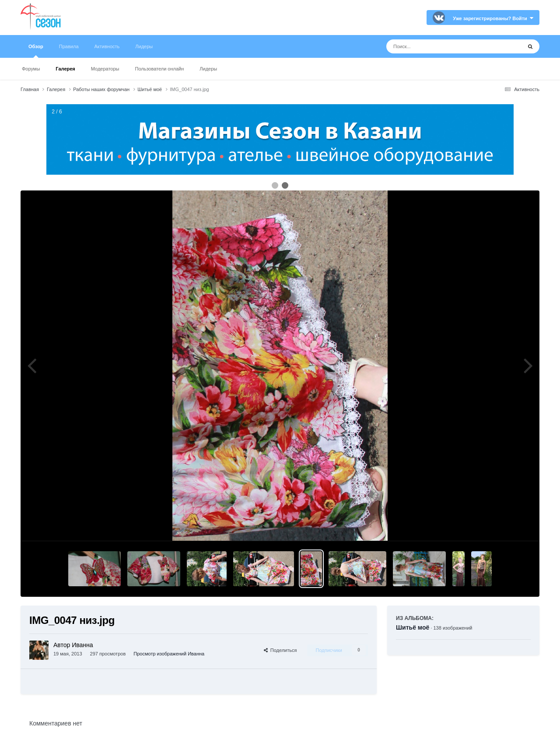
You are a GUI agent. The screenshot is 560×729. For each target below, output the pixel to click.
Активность (107, 46)
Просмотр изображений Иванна (169, 654)
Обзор (36, 51)
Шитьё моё (413, 627)
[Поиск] (438, 46)
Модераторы (105, 69)
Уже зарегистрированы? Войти (493, 18)
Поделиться (280, 650)
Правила (69, 46)
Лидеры (208, 69)
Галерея (65, 69)
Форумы (31, 69)
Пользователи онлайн (160, 69)
